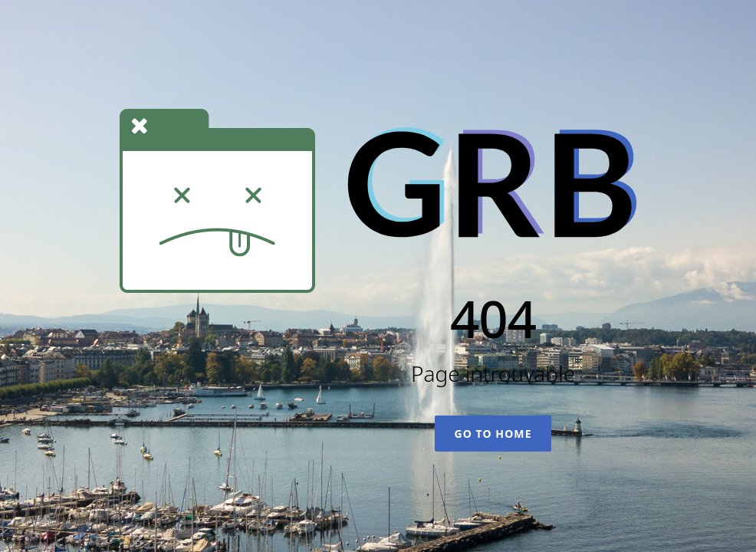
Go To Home (493, 434)
